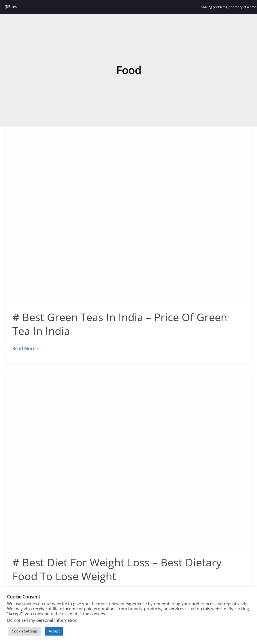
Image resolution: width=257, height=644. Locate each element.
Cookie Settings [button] (25, 631)
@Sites (11, 7)
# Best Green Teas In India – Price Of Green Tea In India (120, 324)
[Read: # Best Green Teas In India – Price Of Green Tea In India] (128, 215)
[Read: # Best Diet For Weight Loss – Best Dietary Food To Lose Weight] (128, 460)
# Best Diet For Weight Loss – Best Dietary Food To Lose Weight (117, 569)
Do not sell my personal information (42, 620)
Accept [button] (54, 631)
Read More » (26, 349)
